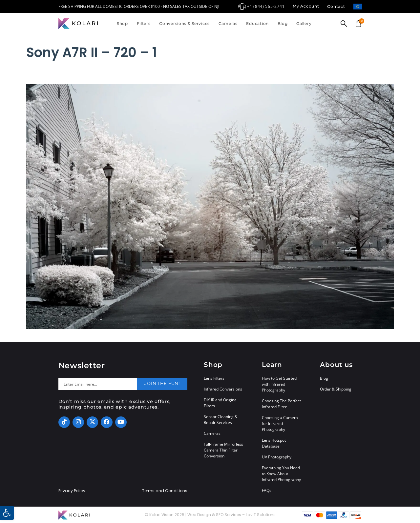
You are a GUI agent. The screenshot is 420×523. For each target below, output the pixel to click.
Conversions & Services (184, 23)
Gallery (304, 23)
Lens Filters (214, 378)
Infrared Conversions (223, 389)
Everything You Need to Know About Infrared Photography (281, 474)
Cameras (228, 23)
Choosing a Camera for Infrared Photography (280, 423)
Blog (283, 23)
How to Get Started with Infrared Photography (279, 384)
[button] (7, 513)
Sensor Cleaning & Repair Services (221, 420)
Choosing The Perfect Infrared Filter (281, 404)
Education (257, 23)
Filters (144, 23)
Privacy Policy (72, 491)
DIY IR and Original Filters (221, 403)
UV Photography (277, 457)
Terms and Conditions (165, 491)
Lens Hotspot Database (274, 443)
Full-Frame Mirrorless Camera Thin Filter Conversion (223, 450)
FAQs (267, 490)
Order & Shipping (336, 389)
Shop (122, 23)
